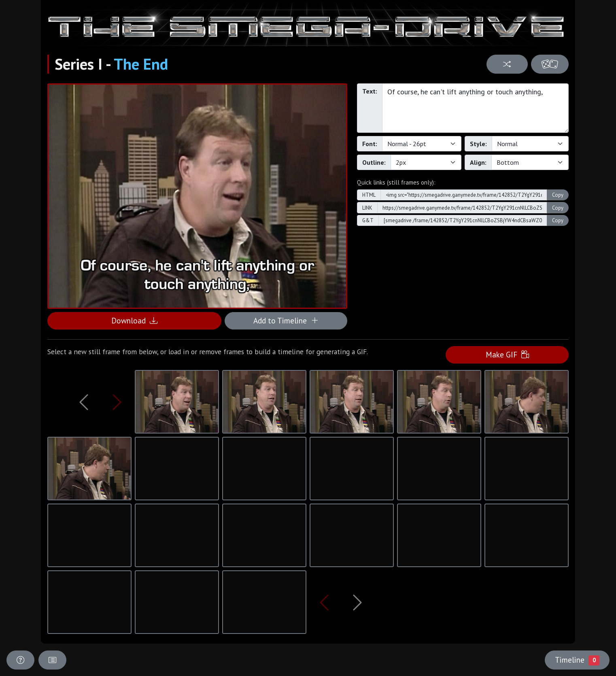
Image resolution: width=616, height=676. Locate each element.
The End (141, 64)
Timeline (577, 660)
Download (134, 320)
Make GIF (507, 354)
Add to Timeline (286, 320)
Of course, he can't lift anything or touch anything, (475, 108)
